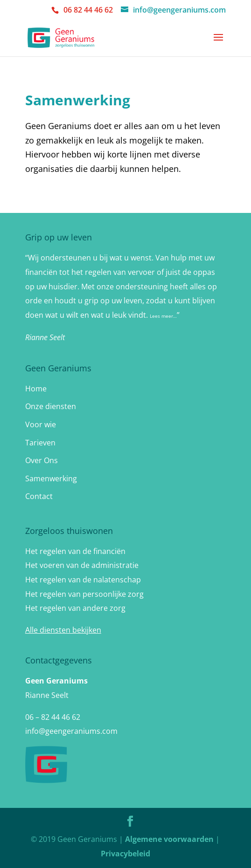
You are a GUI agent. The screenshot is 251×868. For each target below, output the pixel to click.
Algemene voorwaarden (169, 839)
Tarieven (40, 443)
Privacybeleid (125, 854)
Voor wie (41, 424)
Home (36, 389)
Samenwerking (51, 478)
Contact (39, 496)
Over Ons (42, 460)
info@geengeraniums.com (71, 731)
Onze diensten (51, 406)
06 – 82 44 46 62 (53, 717)
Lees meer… (163, 316)
